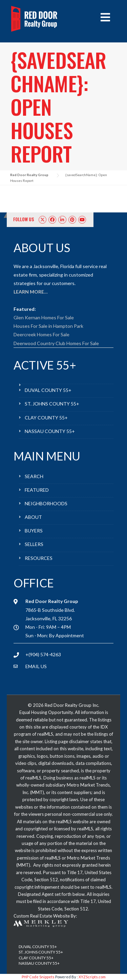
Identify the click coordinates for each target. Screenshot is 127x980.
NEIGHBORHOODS (46, 503)
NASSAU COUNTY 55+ (50, 431)
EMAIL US (36, 666)
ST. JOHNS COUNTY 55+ (52, 404)
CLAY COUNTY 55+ (46, 418)
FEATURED (37, 490)
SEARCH (34, 476)
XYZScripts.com (92, 977)
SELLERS (34, 544)
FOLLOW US (24, 219)
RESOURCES (39, 558)
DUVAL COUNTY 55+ (48, 390)
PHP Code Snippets (38, 977)
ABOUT (33, 517)
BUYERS (34, 531)
